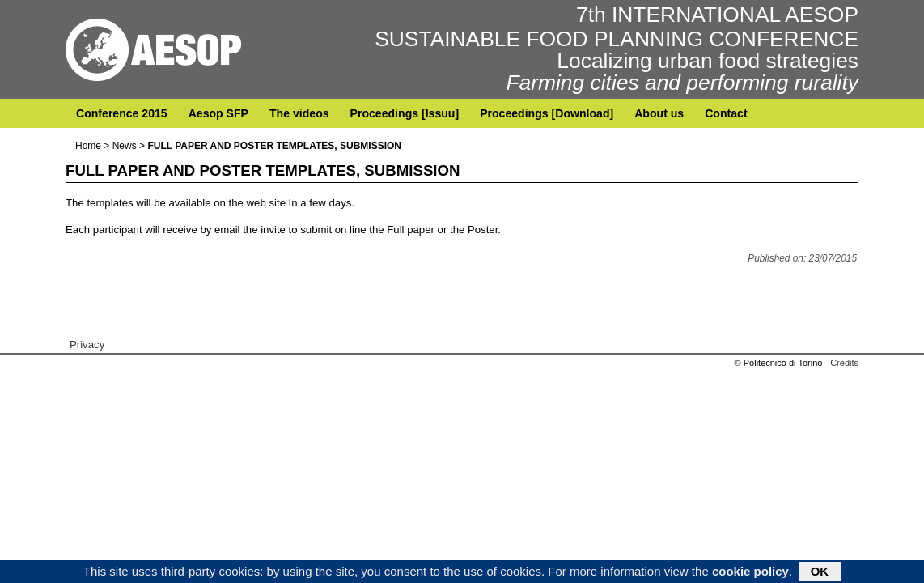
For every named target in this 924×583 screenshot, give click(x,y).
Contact (726, 113)
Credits (844, 363)
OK (820, 573)
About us (659, 113)
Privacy (87, 345)
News (125, 146)
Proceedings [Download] (547, 113)
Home (88, 146)
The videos (299, 113)
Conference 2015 (122, 113)
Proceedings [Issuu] (405, 113)
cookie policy (750, 573)
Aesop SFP (218, 113)
